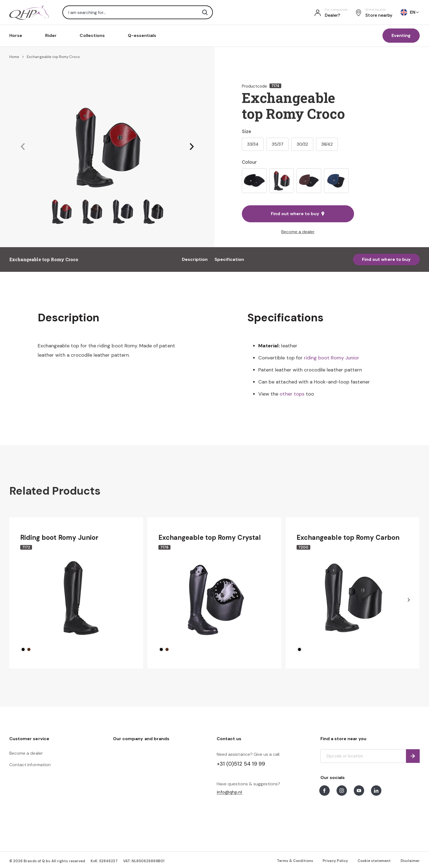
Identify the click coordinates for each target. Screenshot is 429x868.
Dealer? (332, 15)
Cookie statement (374, 861)
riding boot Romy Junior (332, 358)
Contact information (30, 765)
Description (195, 259)
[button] (23, 147)
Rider (51, 35)
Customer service (29, 739)
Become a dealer (298, 232)
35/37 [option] (278, 144)
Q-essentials (142, 35)
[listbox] (298, 181)
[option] (254, 181)
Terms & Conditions (295, 861)
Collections (92, 35)
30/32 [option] (302, 144)
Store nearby (379, 15)
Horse (16, 35)
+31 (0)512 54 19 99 (241, 764)
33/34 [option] (253, 144)
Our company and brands (141, 739)
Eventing (401, 35)
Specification (229, 259)
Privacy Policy (335, 861)
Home (14, 57)
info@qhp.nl (230, 792)
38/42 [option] (327, 144)
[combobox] (138, 12)
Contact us (229, 739)
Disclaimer (410, 861)
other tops (292, 394)
